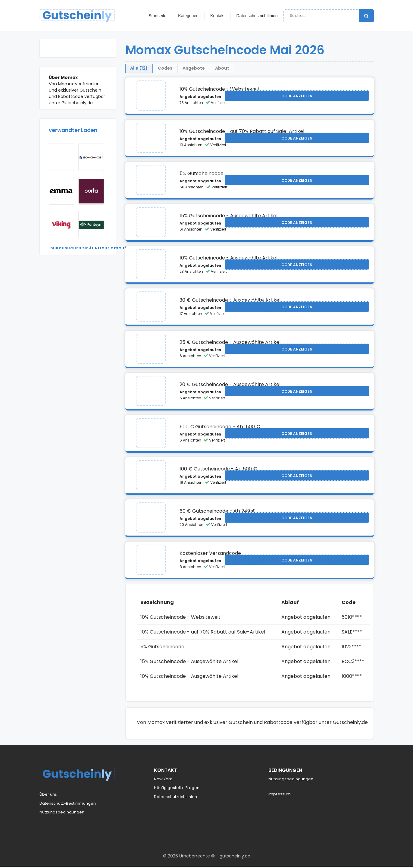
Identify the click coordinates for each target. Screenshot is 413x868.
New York (163, 780)
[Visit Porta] (91, 191)
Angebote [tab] (234, 69)
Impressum (280, 796)
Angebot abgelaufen (200, 98)
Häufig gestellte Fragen (177, 789)
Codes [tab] (189, 69)
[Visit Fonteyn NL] (91, 225)
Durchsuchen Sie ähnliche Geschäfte (92, 248)
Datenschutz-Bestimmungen (68, 805)
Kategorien (188, 16)
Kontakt (217, 16)
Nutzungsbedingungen (62, 814)
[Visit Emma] (62, 191)
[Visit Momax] (151, 97)
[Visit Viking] (62, 225)
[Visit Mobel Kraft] (62, 157)
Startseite (157, 16)
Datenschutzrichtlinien (257, 16)
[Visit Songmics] (91, 157)
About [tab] (278, 69)
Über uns (48, 796)
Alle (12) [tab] (147, 69)
